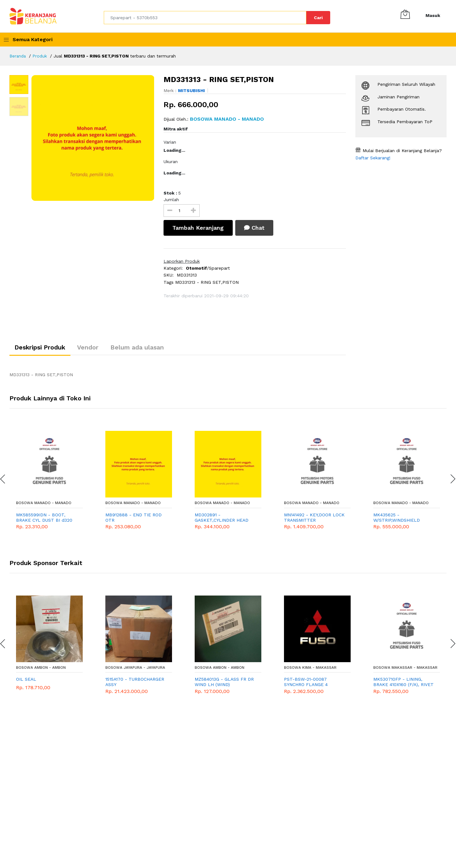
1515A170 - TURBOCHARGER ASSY (135, 683)
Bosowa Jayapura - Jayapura (135, 668)
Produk (41, 56)
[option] (93, 138)
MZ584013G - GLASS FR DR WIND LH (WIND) (224, 683)
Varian (170, 142)
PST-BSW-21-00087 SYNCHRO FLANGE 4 (306, 683)
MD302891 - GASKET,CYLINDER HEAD (222, 518)
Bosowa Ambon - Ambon (41, 668)
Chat (256, 228)
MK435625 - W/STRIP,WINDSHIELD (397, 518)
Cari (318, 18)
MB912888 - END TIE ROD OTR (133, 518)
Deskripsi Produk (42, 348)
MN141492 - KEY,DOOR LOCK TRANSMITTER (314, 518)
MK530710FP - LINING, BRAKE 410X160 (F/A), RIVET (403, 683)
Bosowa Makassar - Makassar (405, 668)
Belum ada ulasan (145, 348)
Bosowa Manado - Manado (44, 504)
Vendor (92, 348)
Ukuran (171, 162)
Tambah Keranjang (199, 228)
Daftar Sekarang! (373, 158)
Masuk (433, 15)
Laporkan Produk (182, 261)
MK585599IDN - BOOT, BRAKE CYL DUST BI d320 (44, 518)
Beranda (18, 56)
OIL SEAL (26, 680)
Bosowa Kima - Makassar (310, 668)
